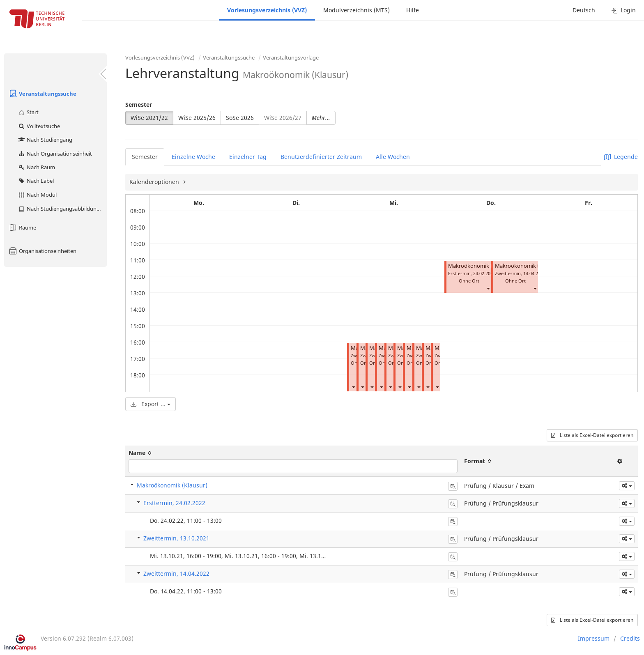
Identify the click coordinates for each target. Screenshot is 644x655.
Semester (139, 105)
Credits (630, 638)
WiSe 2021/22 (149, 118)
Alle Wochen (393, 157)
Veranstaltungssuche (42, 94)
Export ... (151, 404)
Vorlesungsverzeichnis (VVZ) (267, 10)
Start (28, 112)
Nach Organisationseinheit (55, 154)
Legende (621, 157)
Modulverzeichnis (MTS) (356, 10)
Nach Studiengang (45, 140)
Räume (22, 228)
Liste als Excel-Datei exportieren (592, 435)
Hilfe (413, 10)
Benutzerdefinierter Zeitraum (321, 157)
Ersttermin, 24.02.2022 (174, 503)
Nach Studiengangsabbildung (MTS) (62, 209)
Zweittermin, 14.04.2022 (176, 573)
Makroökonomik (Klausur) (481, 266)
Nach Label (36, 181)
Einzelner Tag (248, 157)
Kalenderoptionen (155, 182)
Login (624, 10)
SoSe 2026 (240, 118)
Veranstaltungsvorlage (291, 57)
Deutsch (584, 10)
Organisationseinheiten (42, 251)
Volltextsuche (39, 126)
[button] (353, 387)
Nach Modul (37, 195)
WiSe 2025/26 (197, 118)
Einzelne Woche (193, 157)
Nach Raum (36, 167)
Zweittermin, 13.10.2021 (176, 538)
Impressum (594, 638)
